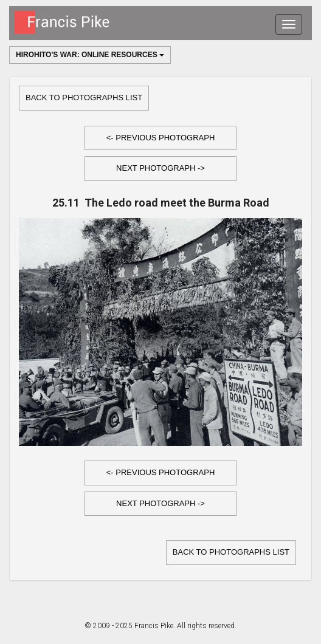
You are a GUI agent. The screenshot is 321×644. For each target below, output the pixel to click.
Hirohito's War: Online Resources (90, 55)
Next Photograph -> (160, 168)
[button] (160, 138)
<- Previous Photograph (161, 138)
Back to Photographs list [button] (84, 98)
